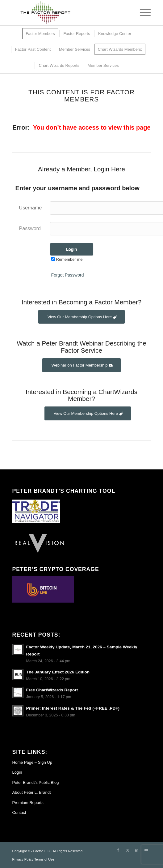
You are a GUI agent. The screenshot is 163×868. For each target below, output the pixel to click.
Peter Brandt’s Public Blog (36, 782)
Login (17, 772)
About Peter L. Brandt (32, 792)
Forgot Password (68, 275)
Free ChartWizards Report (52, 690)
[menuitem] (142, 13)
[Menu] (142, 13)
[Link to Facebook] (118, 850)
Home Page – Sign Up (32, 762)
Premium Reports (28, 803)
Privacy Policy (23, 859)
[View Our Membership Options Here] (82, 317)
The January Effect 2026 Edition (58, 672)
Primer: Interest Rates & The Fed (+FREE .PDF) (73, 708)
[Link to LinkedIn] (137, 850)
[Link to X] (127, 850)
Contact (19, 812)
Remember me (67, 259)
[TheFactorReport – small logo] (68, 13)
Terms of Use (44, 859)
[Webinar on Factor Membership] (82, 365)
